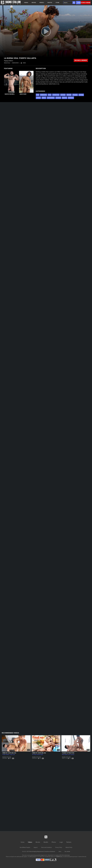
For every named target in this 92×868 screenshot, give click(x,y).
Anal (38, 95)
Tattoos (38, 98)
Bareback (71, 98)
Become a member (86, 3)
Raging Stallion (7, 757)
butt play (63, 95)
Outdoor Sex (56, 95)
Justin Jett (12, 755)
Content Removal (82, 857)
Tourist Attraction (68, 753)
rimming (81, 95)
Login (79, 3)
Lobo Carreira (71, 755)
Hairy (50, 95)
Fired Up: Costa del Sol (9, 753)
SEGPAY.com (59, 857)
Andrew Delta (40, 755)
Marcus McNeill (10, 94)
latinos (44, 98)
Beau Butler (65, 755)
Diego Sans (23, 94)
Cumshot (58, 98)
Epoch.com (14, 857)
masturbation (51, 98)
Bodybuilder (44, 95)
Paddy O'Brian (6, 755)
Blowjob (69, 95)
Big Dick (64, 98)
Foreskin (75, 95)
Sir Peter (34, 755)
